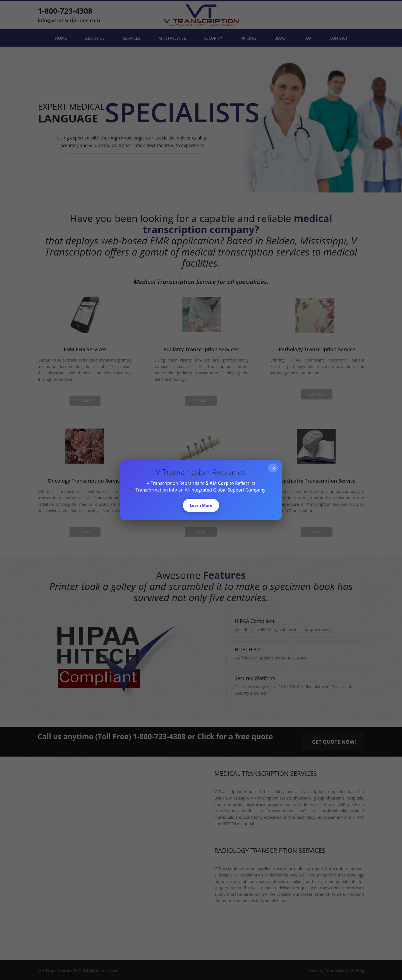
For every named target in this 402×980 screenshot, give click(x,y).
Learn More (201, 505)
